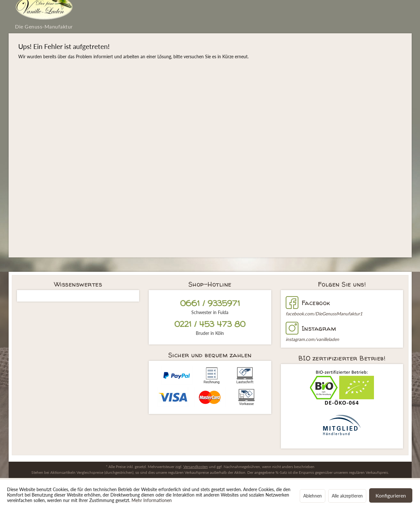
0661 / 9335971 (210, 303)
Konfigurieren (391, 495)
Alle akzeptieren (347, 496)
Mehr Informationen (152, 500)
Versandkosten (196, 467)
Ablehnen (313, 496)
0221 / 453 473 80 (210, 324)
